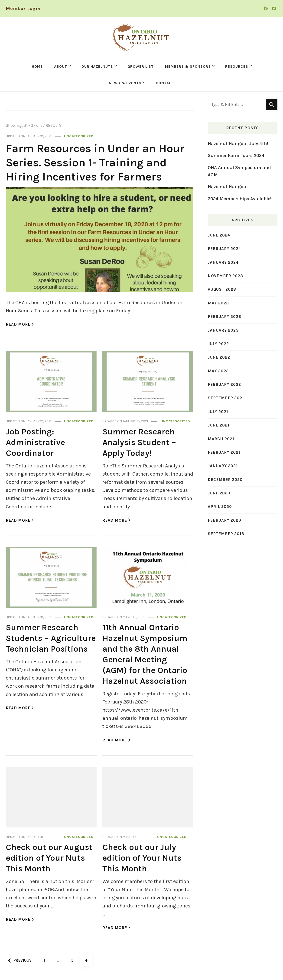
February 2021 (224, 452)
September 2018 (226, 534)
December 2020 (225, 480)
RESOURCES (237, 66)
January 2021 (223, 466)
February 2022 (224, 384)
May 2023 (218, 303)
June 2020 (219, 493)
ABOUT (61, 66)
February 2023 (224, 317)
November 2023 (225, 276)
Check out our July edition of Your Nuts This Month (142, 858)
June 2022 (219, 357)
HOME (37, 66)
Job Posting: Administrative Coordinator (35, 442)
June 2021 (219, 425)
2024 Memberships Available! (240, 199)
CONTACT (165, 83)
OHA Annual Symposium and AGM (239, 171)
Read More (20, 324)
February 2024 (224, 249)
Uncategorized (79, 136)
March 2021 (221, 439)
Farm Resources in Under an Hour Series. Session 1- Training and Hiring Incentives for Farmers (95, 162)
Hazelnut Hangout (228, 187)
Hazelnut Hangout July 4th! (238, 144)
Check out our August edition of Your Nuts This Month (49, 858)
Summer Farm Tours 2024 (236, 155)
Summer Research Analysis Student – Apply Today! (139, 442)
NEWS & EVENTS (125, 83)
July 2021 (218, 412)
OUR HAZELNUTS (97, 66)
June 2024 (219, 235)
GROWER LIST (141, 66)
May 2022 (218, 371)
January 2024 (223, 262)
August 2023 (222, 289)
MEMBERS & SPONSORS (188, 66)
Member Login (23, 8)
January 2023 (223, 330)
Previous (20, 960)
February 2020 (224, 520)
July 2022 (218, 344)
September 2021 (226, 398)
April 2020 (220, 507)
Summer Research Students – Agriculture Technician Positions (51, 638)
